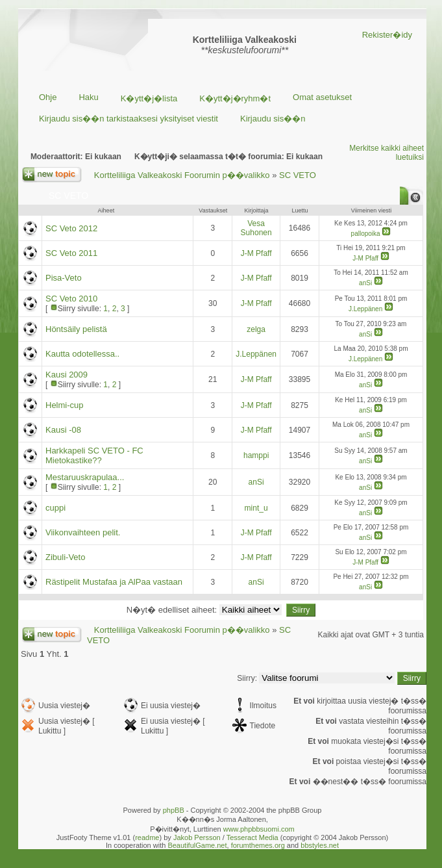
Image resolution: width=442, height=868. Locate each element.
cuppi (55, 508)
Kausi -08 (63, 430)
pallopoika (366, 234)
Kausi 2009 (67, 375)
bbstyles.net (320, 845)
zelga (256, 329)
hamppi (256, 455)
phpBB (174, 810)
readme (147, 837)
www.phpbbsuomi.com (259, 829)
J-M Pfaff (256, 253)
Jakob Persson (197, 837)
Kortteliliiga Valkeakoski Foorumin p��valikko (182, 175)
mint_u (256, 508)
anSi (365, 283)
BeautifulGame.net (197, 845)
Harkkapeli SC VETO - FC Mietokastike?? (94, 455)
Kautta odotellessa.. (82, 354)
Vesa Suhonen (256, 228)
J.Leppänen (365, 309)
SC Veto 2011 (71, 253)
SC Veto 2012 (71, 228)
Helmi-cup (65, 405)
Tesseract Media (252, 837)
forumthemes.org (258, 845)
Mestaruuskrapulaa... (85, 477)
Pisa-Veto (64, 278)
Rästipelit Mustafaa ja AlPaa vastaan (114, 582)
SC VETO (298, 175)
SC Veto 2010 (71, 299)
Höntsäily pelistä (76, 329)
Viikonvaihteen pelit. (83, 532)
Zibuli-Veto (65, 557)
